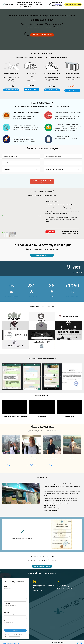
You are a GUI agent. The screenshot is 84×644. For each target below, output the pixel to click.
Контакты (25, 2)
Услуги (19, 2)
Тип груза (6, 613)
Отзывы (30, 5)
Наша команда (38, 5)
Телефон (7, 587)
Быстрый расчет (21, 5)
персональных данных (15, 636)
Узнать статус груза (35, 2)
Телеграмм (58, 4)
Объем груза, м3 (8, 621)
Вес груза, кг (7, 604)
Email (5, 596)
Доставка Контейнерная (24, 7)
